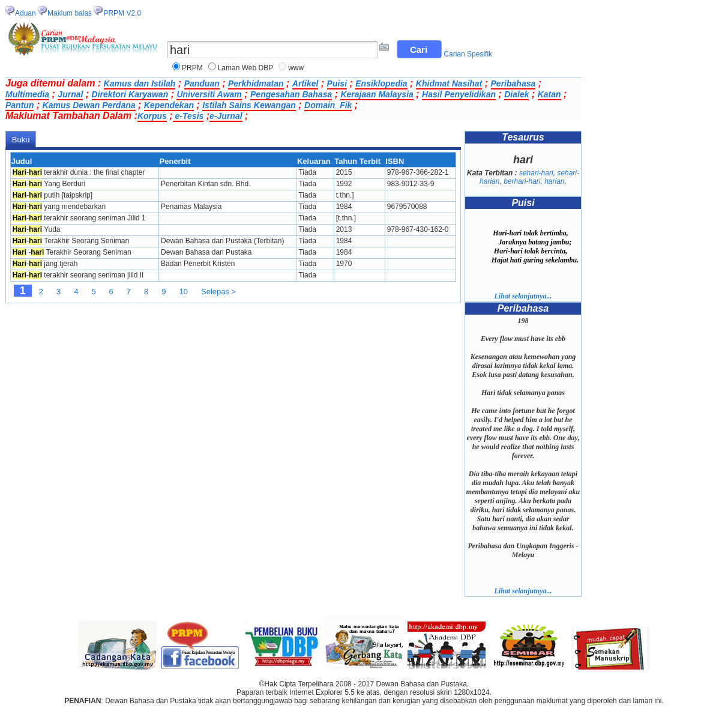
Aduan (26, 13)
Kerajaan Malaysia (377, 94)
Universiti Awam (209, 94)
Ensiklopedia (381, 83)
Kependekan (169, 105)
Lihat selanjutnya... (523, 296)
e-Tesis (188, 116)
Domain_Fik (328, 105)
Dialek (516, 94)
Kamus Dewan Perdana (89, 105)
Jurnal (70, 94)
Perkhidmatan (256, 83)
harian (554, 181)
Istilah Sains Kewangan (249, 105)
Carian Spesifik (468, 54)
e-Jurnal (226, 116)
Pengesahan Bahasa (291, 94)
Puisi (337, 83)
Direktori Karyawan (130, 94)
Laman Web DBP (246, 68)
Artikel (305, 83)
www (296, 68)
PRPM (192, 68)
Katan (549, 94)
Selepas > (218, 292)
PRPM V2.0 (122, 13)
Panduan (202, 83)
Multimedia (27, 94)
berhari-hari (522, 181)
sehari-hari (536, 173)
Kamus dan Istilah (140, 83)
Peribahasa (513, 83)
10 (184, 292)
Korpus (152, 116)
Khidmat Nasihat (449, 83)
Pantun (20, 105)
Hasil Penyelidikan (459, 94)
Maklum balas (70, 13)
